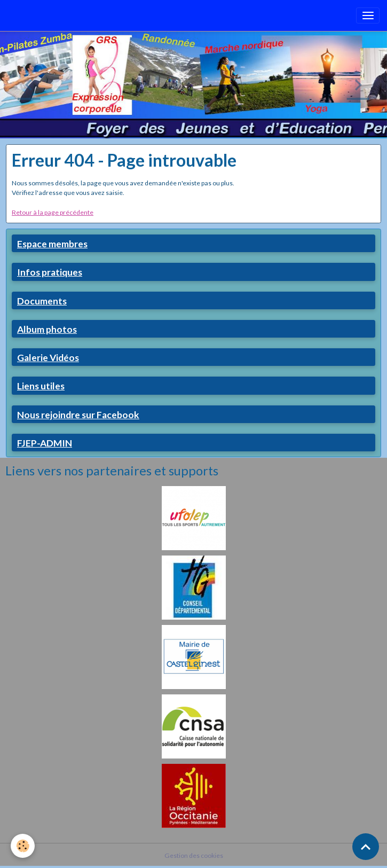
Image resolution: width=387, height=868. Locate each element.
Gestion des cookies (194, 855)
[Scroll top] (366, 847)
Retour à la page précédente (53, 212)
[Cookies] (23, 846)
